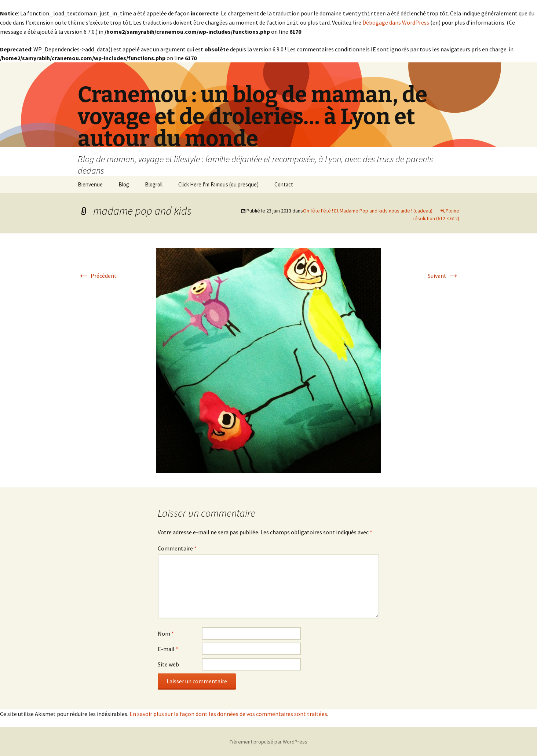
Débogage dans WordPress (396, 22)
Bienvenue (90, 184)
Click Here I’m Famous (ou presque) (218, 184)
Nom (166, 633)
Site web (168, 664)
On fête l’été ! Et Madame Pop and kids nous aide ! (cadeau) (368, 210)
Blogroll (154, 184)
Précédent (97, 275)
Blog (124, 184)
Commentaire (177, 548)
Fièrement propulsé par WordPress (268, 741)
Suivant (443, 275)
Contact (284, 184)
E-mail (168, 648)
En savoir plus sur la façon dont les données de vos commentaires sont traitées (228, 713)
